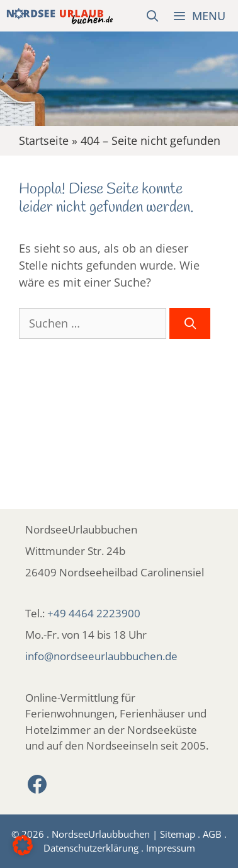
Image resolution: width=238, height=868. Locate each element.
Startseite (44, 140)
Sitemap (178, 834)
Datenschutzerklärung (91, 848)
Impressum (171, 848)
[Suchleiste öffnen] (153, 16)
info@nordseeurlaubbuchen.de (101, 656)
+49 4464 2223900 (94, 613)
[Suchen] (190, 323)
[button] (23, 845)
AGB (212, 834)
